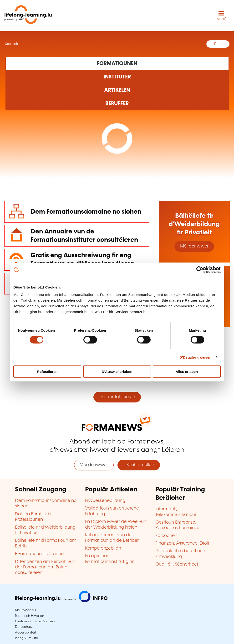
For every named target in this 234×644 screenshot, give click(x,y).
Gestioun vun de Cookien (35, 621)
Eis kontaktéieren (117, 397)
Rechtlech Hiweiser (30, 616)
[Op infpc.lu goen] (61, 601)
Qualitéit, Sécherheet (177, 564)
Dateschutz (24, 627)
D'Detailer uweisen (196, 357)
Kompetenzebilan (103, 548)
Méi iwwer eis (25, 610)
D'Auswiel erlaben (117, 372)
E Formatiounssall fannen (41, 554)
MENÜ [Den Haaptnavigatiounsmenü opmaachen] (221, 19)
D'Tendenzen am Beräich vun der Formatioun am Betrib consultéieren (45, 567)
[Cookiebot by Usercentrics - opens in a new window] (200, 270)
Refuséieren (47, 372)
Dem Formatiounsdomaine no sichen (86, 212)
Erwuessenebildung (105, 501)
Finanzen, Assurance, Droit (182, 543)
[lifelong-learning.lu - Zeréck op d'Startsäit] (28, 16)
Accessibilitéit (25, 633)
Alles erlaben (187, 372)
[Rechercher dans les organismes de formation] (117, 77)
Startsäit (11, 44)
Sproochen (166, 536)
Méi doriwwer (194, 246)
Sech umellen (139, 465)
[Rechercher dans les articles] (117, 90)
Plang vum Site (26, 638)
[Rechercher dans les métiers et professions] (117, 104)
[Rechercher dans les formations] (117, 63)
